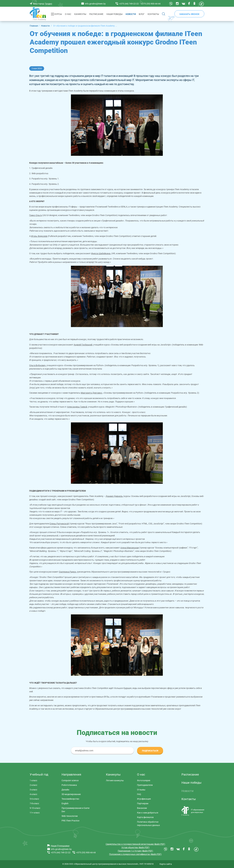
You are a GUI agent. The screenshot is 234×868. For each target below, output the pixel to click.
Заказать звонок (189, 14)
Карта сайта (166, 864)
